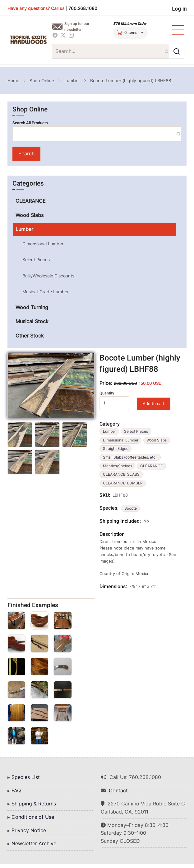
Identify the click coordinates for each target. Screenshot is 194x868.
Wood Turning (32, 307)
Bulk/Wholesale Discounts (48, 276)
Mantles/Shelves (118, 466)
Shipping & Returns (34, 804)
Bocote (131, 508)
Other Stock (30, 336)
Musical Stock (32, 321)
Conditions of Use (33, 817)
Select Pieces (136, 431)
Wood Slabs (157, 440)
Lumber (72, 80)
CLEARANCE (151, 466)
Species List (26, 777)
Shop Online (42, 80)
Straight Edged (116, 448)
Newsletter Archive (34, 843)
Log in (179, 9)
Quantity (107, 393)
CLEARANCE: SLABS (121, 474)
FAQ (16, 790)
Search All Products (30, 123)
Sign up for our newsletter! (77, 27)
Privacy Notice (29, 830)
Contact (118, 790)
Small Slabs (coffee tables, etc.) (130, 457)
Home (13, 80)
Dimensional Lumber (121, 440)
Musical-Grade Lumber (46, 292)
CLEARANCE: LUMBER (123, 483)
